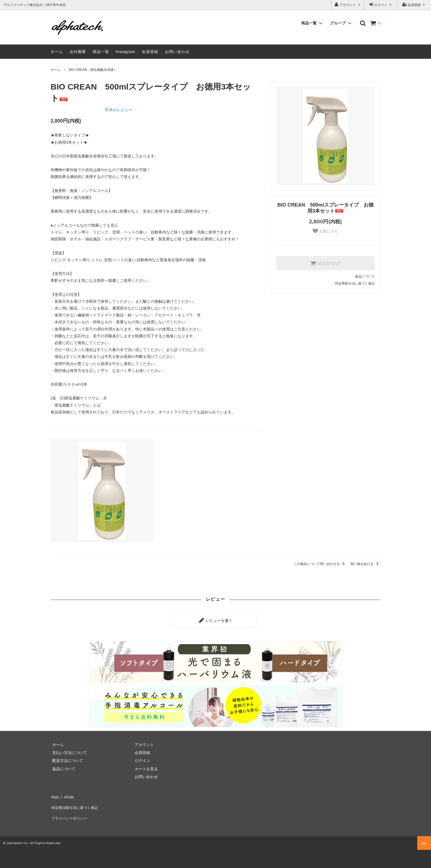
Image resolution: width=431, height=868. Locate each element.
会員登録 (414, 5)
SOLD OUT (325, 263)
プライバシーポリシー (70, 811)
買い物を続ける (365, 564)
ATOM (67, 794)
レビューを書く (215, 619)
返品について (365, 276)
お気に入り (325, 231)
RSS (55, 794)
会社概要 (78, 52)
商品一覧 (101, 52)
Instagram (125, 52)
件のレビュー (119, 110)
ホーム (57, 52)
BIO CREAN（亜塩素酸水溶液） (93, 70)
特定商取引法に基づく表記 (355, 283)
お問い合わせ (177, 52)
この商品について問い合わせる (320, 564)
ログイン (381, 5)
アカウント (348, 5)
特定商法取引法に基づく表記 (76, 802)
